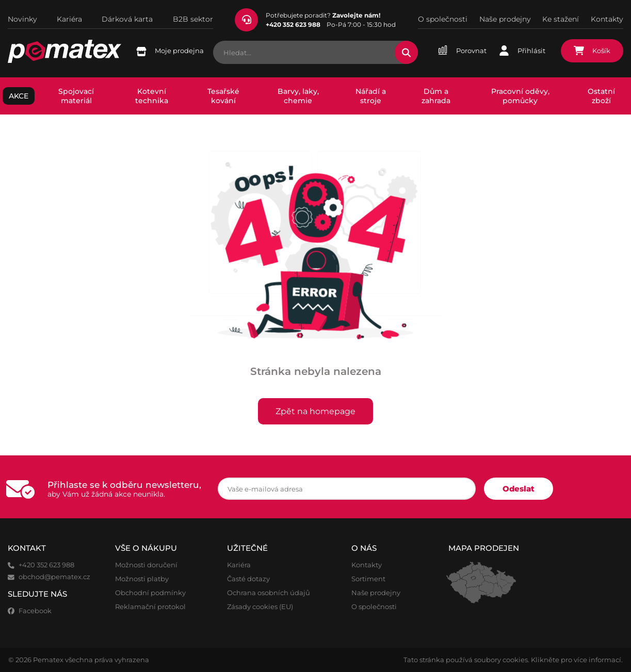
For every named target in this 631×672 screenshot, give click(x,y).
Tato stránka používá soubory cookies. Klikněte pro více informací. (513, 660)
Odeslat (519, 489)
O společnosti (443, 19)
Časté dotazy (248, 579)
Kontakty (607, 19)
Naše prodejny (505, 19)
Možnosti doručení (146, 565)
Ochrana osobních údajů (269, 593)
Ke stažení (561, 19)
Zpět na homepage (315, 411)
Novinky (22, 19)
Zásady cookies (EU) (260, 607)
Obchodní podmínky (150, 593)
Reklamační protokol (150, 607)
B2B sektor (193, 19)
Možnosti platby (142, 579)
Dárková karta (127, 19)
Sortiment (368, 579)
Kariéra (69, 19)
